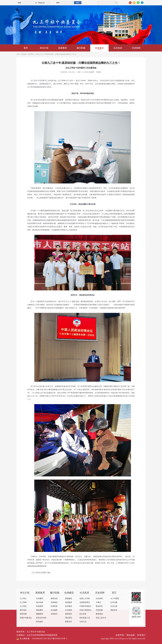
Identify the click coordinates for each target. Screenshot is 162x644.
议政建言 (54, 602)
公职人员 (83, 622)
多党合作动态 (41, 618)
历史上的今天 (101, 618)
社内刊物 (114, 602)
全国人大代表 (85, 599)
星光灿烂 (40, 622)
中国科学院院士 (86, 606)
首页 (26, 48)
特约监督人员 (85, 618)
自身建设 (99, 48)
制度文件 (69, 622)
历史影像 (99, 610)
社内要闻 (40, 599)
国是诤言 (114, 610)
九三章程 (23, 602)
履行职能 (81, 48)
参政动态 (54, 599)
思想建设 (69, 599)
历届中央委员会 (26, 618)
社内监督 (69, 610)
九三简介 (23, 599)
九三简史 (23, 606)
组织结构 (23, 614)
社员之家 (114, 606)
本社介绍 (44, 48)
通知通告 (40, 610)
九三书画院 (115, 599)
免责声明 (121, 635)
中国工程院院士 (86, 610)
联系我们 (141, 635)
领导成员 (23, 610)
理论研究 (69, 618)
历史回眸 (136, 48)
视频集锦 (40, 614)
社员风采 (118, 48)
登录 (78, 3)
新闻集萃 (63, 48)
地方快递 (40, 602)
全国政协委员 (85, 602)
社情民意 (54, 606)
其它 (114, 593)
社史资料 (99, 599)
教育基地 (99, 614)
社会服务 (54, 610)
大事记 (98, 602)
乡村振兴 (54, 614)
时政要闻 (40, 606)
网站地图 (132, 635)
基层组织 (31, 54)
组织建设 (69, 602)
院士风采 (83, 614)
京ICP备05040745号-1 (57, 639)
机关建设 (69, 606)
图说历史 (99, 606)
